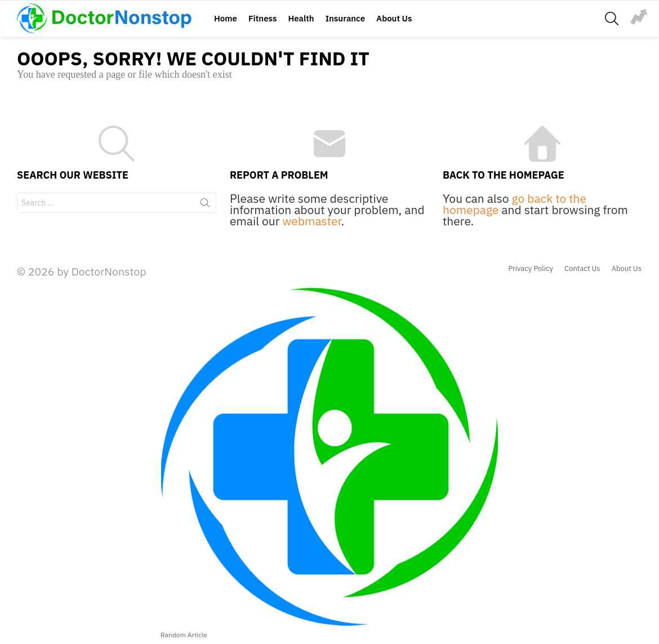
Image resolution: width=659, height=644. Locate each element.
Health (301, 18)
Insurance (345, 18)
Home (226, 18)
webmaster (311, 221)
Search (205, 205)
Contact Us (582, 269)
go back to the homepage (515, 204)
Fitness (262, 18)
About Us (394, 18)
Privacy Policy (531, 269)
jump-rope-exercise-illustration (639, 17)
